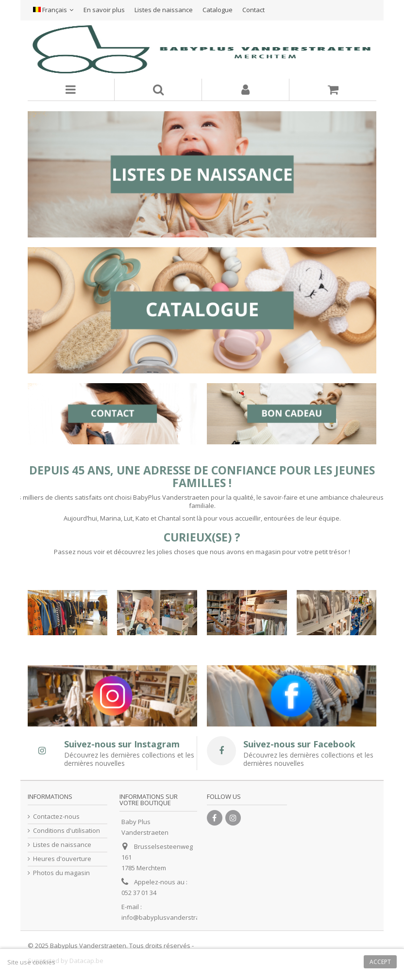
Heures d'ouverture (62, 859)
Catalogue (218, 10)
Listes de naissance (164, 10)
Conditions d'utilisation (67, 831)
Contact (253, 10)
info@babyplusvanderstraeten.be (172, 917)
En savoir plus (104, 10)
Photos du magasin (61, 873)
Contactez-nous (56, 817)
